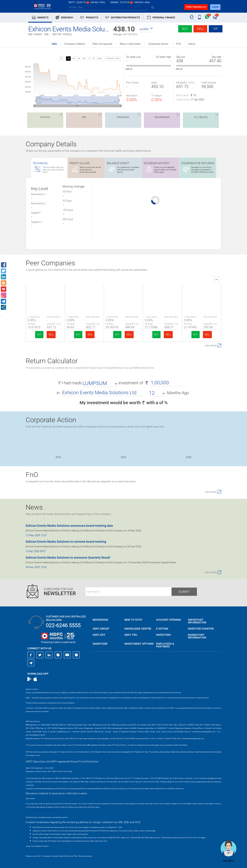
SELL (51, 334)
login (215, 7)
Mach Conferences (202, 293)
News (192, 44)
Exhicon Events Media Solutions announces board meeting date (69, 526)
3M (84, 59)
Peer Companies (102, 44)
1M (79, 59)
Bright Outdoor (84, 293)
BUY (39, 334)
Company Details (75, 44)
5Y (94, 59)
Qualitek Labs (123, 293)
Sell (200, 29)
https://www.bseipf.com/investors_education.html (43, 811)
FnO (178, 44)
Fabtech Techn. (163, 293)
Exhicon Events (45, 293)
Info (54, 44)
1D (68, 59)
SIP (216, 29)
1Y (89, 59)
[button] (146, 29)
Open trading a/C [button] (196, 7)
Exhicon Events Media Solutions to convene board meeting (66, 542)
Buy (185, 29)
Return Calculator (130, 44)
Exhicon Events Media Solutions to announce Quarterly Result (68, 557)
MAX (100, 59)
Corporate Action (158, 44)
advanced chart (113, 58)
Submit (184, 592)
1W (73, 59)
